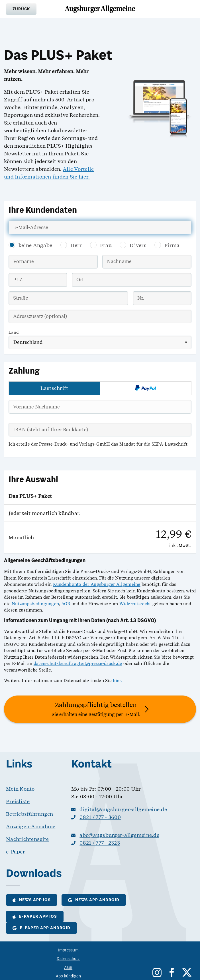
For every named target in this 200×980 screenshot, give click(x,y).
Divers (138, 245)
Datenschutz (68, 959)
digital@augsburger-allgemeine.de (123, 809)
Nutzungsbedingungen (35, 604)
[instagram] (157, 973)
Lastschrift (54, 388)
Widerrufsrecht (135, 604)
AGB (66, 604)
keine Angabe (35, 245)
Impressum (68, 950)
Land (14, 332)
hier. (117, 681)
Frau (106, 245)
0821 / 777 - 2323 (100, 843)
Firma (172, 245)
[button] (21, 9)
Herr (76, 245)
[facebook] (172, 973)
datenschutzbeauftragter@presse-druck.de (78, 664)
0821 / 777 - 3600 (100, 817)
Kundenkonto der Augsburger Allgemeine (97, 584)
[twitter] (187, 973)
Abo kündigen (68, 976)
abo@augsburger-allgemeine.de (119, 835)
